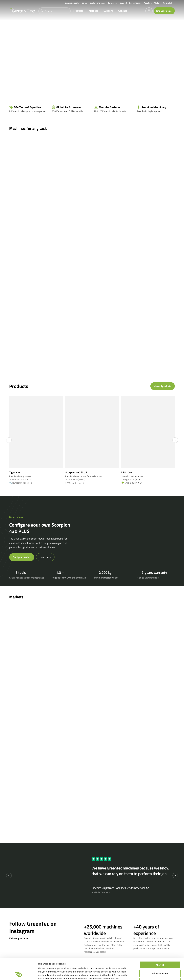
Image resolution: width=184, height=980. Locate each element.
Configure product (22, 557)
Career (85, 3)
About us (148, 3)
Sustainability (135, 3)
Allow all (160, 945)
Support (123, 3)
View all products (163, 386)
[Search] (54, 11)
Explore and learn (97, 3)
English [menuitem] (169, 3)
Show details (151, 974)
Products (78, 11)
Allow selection (160, 953)
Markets (93, 11)
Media (157, 3)
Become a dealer (72, 3)
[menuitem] (169, 3)
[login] (149, 11)
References (112, 3)
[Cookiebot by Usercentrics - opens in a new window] (19, 974)
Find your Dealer (164, 11)
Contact (123, 11)
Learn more (45, 557)
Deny (160, 962)
